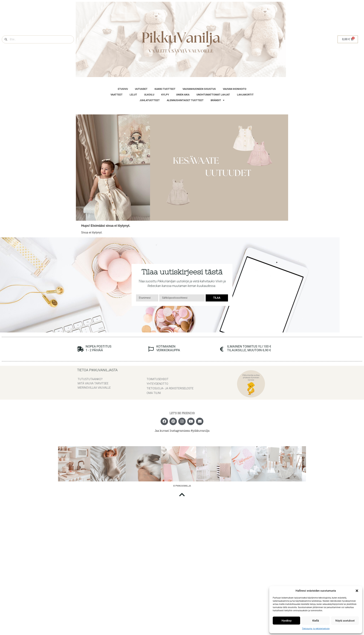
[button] (357, 591)
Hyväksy (287, 621)
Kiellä (316, 621)
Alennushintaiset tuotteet (185, 100)
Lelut (133, 95)
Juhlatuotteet (150, 100)
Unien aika (183, 95)
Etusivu (123, 89)
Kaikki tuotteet (165, 89)
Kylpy (165, 95)
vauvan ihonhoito (235, 89)
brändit (218, 100)
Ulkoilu (149, 95)
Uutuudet (141, 89)
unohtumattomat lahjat (213, 95)
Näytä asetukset (345, 621)
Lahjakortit (245, 95)
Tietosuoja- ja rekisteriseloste (316, 629)
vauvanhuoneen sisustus (199, 89)
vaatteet (117, 95)
